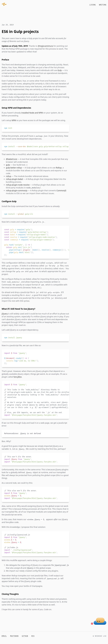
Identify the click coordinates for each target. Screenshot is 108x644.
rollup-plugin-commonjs (17, 190)
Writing (103, 5)
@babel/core (12, 159)
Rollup (59, 168)
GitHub (25, 636)
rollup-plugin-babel (14, 179)
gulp (8, 165)
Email (4, 636)
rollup (8, 176)
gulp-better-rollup (14, 168)
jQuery (5, 314)
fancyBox (18, 377)
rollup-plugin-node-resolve (18, 185)
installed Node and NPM (32, 113)
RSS (33, 636)
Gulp (60, 70)
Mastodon (14, 636)
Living (93, 5)
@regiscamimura (46, 46)
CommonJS (61, 190)
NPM (14, 120)
